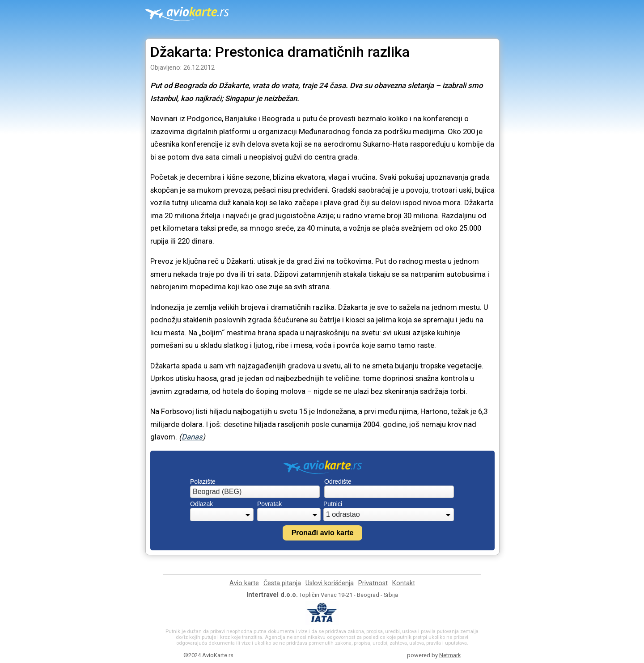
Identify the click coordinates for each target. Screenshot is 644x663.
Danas (192, 437)
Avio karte (244, 583)
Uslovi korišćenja (330, 583)
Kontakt (404, 583)
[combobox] (255, 492)
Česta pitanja (282, 583)
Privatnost (373, 583)
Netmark (450, 655)
